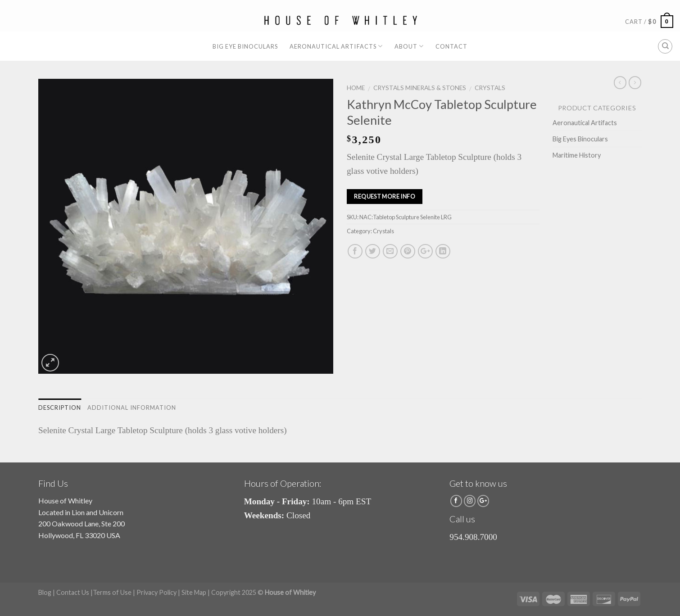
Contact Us (73, 592)
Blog (45, 592)
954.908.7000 (473, 537)
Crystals (490, 88)
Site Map (194, 592)
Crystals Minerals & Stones (420, 88)
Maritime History (577, 155)
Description (60, 408)
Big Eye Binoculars (245, 46)
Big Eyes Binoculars (580, 139)
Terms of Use (112, 592)
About (409, 46)
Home (356, 88)
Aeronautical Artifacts (336, 46)
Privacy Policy (156, 592)
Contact (451, 46)
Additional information (132, 408)
